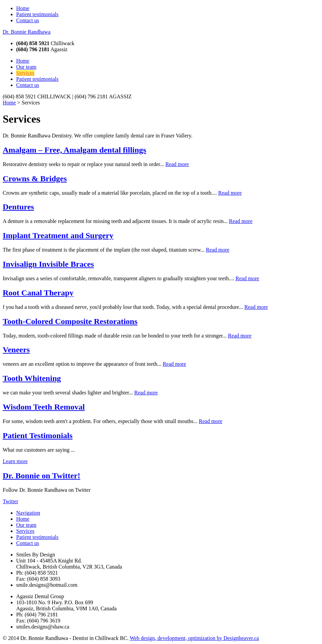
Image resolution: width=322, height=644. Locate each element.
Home (23, 8)
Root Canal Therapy (38, 293)
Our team (26, 67)
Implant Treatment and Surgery (58, 235)
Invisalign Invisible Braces (48, 264)
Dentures (18, 207)
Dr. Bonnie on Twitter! (41, 476)
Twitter (10, 501)
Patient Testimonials (38, 436)
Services (25, 73)
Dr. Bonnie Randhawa (27, 32)
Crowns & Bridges (35, 179)
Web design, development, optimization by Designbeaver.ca (194, 638)
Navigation (28, 513)
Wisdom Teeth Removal (44, 407)
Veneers (16, 350)
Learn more (15, 461)
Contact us (28, 20)
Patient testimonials (37, 14)
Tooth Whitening (32, 378)
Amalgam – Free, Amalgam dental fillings (74, 150)
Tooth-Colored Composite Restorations (70, 321)
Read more (177, 164)
